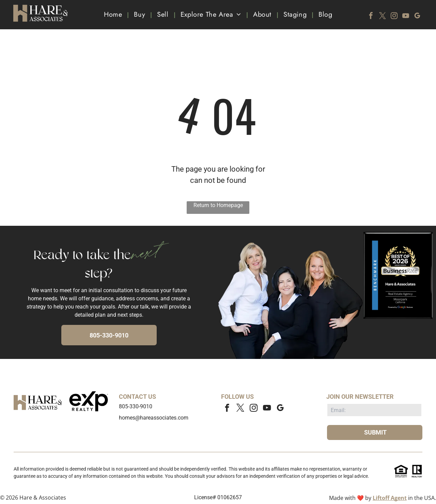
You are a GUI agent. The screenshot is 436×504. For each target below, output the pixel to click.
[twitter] (383, 17)
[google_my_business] (417, 17)
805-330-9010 (136, 406)
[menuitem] (114, 15)
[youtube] (406, 17)
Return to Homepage (218, 205)
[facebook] (371, 17)
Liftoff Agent (390, 498)
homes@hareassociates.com (154, 418)
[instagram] (394, 17)
